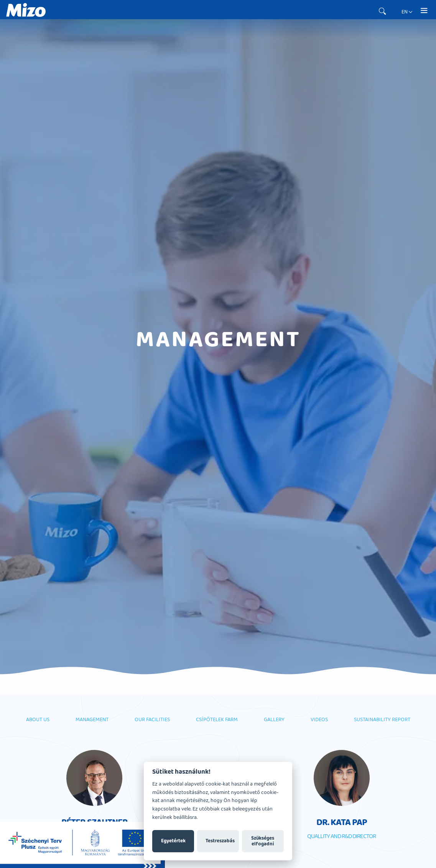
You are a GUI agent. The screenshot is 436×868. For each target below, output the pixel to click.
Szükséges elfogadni (263, 841)
